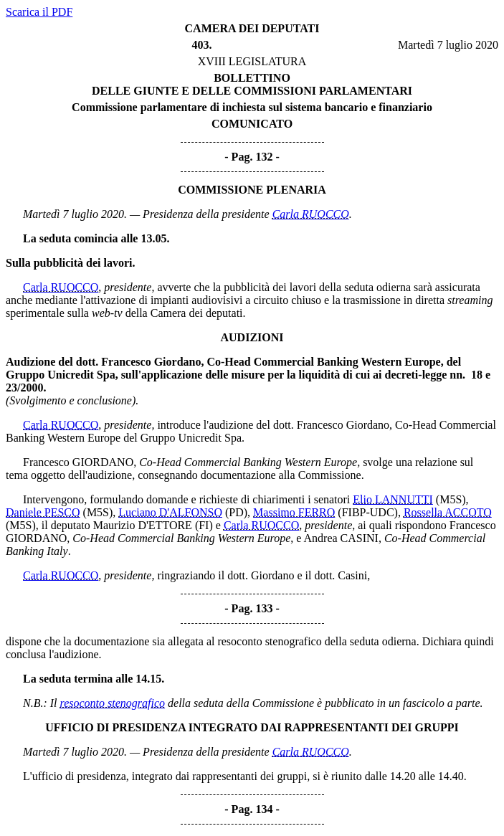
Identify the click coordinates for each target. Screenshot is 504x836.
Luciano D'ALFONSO (170, 512)
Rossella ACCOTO (448, 512)
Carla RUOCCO (311, 214)
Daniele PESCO (43, 512)
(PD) (236, 512)
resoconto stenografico (113, 703)
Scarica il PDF (39, 12)
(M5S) (451, 499)
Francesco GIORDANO (78, 462)
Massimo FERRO (294, 512)
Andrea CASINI (341, 538)
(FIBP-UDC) (368, 512)
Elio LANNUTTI (393, 499)
